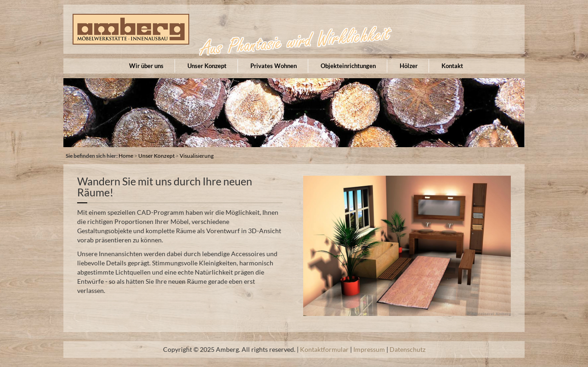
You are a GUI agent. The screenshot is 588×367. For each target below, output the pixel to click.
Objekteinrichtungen (348, 66)
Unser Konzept (207, 66)
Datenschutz (407, 349)
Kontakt (452, 66)
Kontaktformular (324, 349)
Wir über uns (146, 66)
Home (126, 156)
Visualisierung (197, 156)
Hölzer (409, 66)
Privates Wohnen (274, 66)
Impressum (369, 349)
